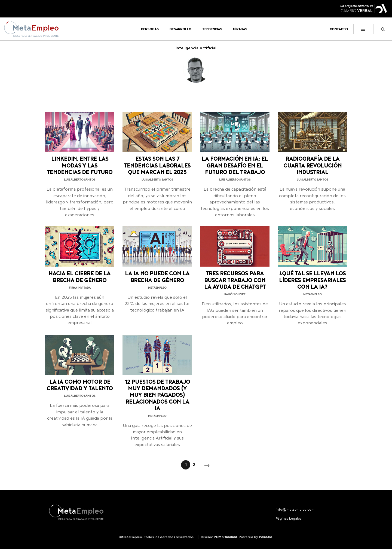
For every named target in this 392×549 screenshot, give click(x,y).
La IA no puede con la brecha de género (157, 277)
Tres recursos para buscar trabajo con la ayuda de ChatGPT (235, 280)
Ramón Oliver (235, 294)
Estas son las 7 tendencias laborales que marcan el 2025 (157, 166)
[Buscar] (381, 29)
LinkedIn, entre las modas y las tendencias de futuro (80, 166)
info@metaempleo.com (295, 510)
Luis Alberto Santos (80, 180)
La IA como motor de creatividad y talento (80, 385)
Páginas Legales (289, 519)
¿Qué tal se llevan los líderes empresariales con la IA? (312, 280)
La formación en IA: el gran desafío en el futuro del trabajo (235, 166)
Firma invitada (80, 288)
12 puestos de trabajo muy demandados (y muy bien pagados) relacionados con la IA (157, 395)
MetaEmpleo (157, 288)
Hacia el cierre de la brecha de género (80, 277)
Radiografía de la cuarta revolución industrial (313, 166)
